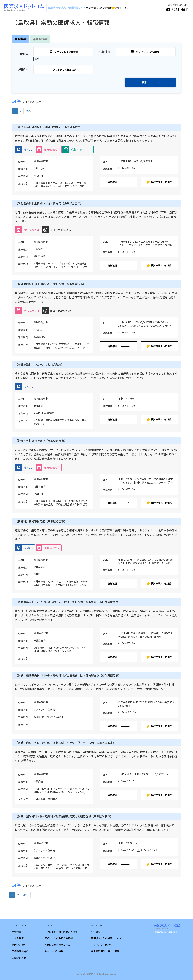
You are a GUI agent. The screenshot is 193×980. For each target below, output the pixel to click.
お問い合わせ (19, 958)
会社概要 (96, 932)
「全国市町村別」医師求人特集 (61, 932)
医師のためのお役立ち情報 (59, 938)
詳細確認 (112, 182)
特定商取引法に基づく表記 (105, 951)
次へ (28, 111)
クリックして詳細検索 (64, 52)
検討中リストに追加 (159, 182)
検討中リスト (122, 8)
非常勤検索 (104, 8)
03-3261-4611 (178, 9)
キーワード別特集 (54, 951)
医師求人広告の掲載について (106, 938)
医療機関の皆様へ (21, 951)
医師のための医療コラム (57, 945)
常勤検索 (91, 8)
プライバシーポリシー (103, 945)
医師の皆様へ (19, 945)
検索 (144, 82)
